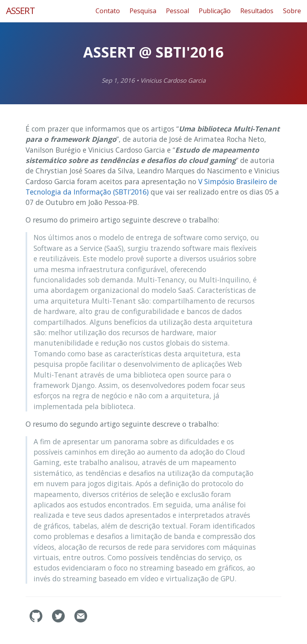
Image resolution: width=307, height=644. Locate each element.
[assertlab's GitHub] (37, 620)
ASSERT (20, 11)
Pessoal (177, 11)
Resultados (257, 11)
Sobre (292, 11)
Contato (108, 11)
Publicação (215, 11)
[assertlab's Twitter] (59, 620)
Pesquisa (143, 11)
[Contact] (81, 620)
